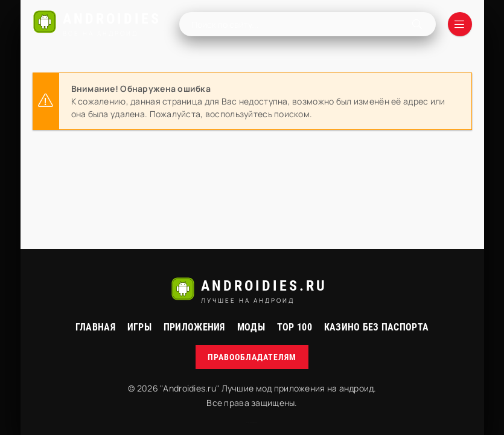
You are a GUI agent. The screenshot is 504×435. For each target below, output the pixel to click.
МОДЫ (251, 327)
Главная (95, 327)
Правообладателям (252, 357)
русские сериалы (252, 423)
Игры (139, 327)
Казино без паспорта (376, 327)
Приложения (194, 327)
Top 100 (295, 327)
